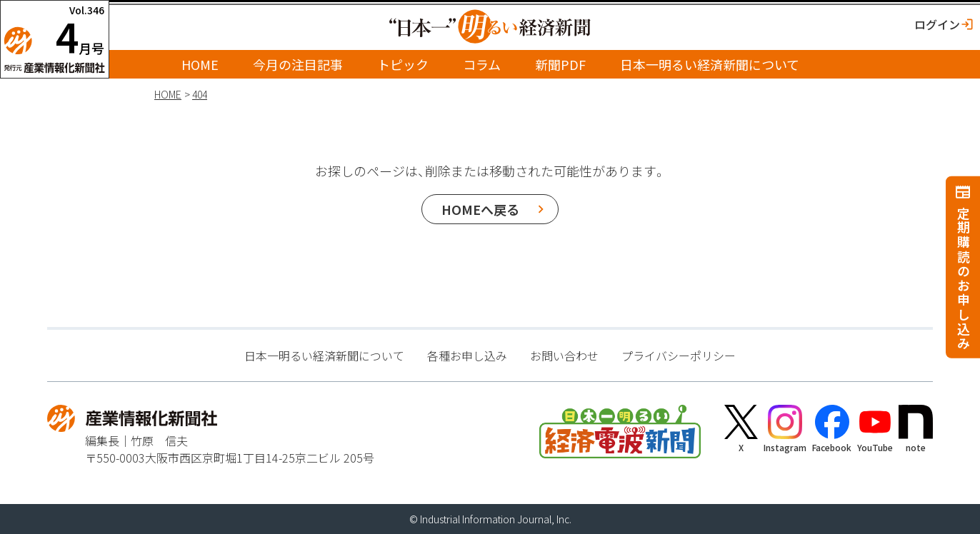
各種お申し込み (467, 356)
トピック (403, 64)
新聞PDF (560, 64)
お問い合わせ (564, 356)
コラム (482, 64)
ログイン (937, 24)
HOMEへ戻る (480, 209)
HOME (200, 64)
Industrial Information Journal (486, 519)
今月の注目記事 (298, 64)
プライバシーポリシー (679, 356)
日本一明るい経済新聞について (710, 64)
